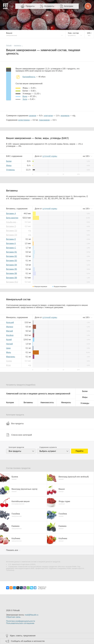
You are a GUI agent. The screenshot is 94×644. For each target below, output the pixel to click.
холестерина (24, 120)
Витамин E (11, 239)
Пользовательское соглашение (20, 623)
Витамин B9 (12, 278)
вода (25, 96)
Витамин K (11, 243)
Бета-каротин (12, 218)
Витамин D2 (12, 231)
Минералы (66, 402)
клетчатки (48, 116)
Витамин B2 (12, 256)
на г (87, 156)
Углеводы (10, 170)
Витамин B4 (12, 265)
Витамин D (11, 226)
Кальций (10, 322)
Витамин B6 (12, 273)
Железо (10, 327)
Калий (9, 340)
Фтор (8, 365)
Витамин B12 (12, 282)
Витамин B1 (12, 252)
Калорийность (29, 77)
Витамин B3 (12, 261)
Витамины (28, 402)
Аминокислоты (47, 402)
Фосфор (10, 335)
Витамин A (11, 214)
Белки (9, 161)
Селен (9, 361)
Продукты (30, 6)
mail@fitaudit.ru (32, 615)
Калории (10, 402)
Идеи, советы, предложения (23, 636)
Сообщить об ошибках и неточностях (28, 641)
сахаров (32, 116)
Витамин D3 (12, 235)
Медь (9, 352)
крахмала (65, 116)
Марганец (11, 357)
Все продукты (15, 423)
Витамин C (11, 248)
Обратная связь (13, 617)
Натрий (9, 344)
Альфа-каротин (13, 222)
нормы (50, 156)
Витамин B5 (12, 269)
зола (25, 99)
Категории (69, 6)
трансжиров (44, 120)
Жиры (9, 165)
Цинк (8, 348)
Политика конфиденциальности (21, 621)
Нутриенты (49, 6)
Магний (9, 331)
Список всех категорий (19, 435)
